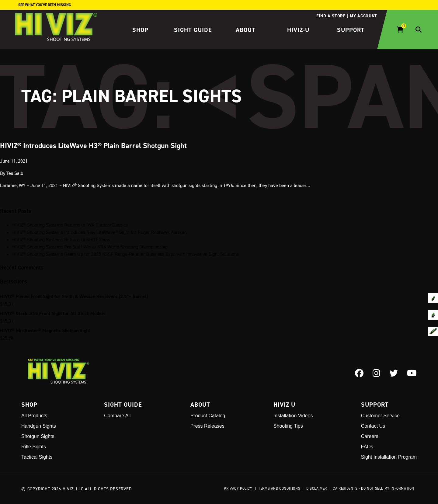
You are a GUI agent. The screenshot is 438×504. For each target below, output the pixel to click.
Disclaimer (317, 488)
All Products (34, 416)
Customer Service (380, 416)
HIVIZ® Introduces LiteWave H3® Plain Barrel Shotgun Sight (93, 145)
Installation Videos (293, 416)
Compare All (117, 416)
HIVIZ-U (298, 30)
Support (351, 30)
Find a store (331, 16)
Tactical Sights (37, 457)
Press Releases (207, 426)
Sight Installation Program (389, 457)
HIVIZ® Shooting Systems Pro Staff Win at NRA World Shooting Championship (90, 247)
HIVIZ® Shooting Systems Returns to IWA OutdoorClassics (70, 225)
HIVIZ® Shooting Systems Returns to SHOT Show (61, 239)
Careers (370, 436)
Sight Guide (193, 30)
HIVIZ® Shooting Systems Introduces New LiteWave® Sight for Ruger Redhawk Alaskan (99, 232)
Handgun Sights (39, 426)
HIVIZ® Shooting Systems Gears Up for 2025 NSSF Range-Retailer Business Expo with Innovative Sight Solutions (125, 254)
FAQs (367, 447)
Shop (140, 30)
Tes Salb (15, 173)
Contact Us (373, 426)
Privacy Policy (238, 488)
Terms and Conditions (279, 488)
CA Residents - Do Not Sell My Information (374, 488)
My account (363, 16)
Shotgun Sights (38, 436)
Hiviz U (284, 405)
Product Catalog (208, 416)
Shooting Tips (288, 426)
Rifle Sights (34, 447)
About (246, 30)
